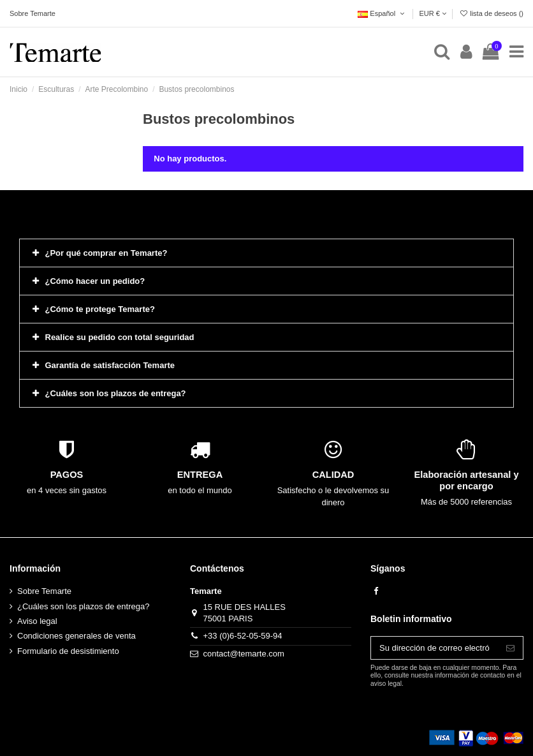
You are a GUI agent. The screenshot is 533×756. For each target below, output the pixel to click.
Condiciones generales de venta (77, 636)
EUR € (432, 13)
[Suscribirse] (510, 648)
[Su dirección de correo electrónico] (434, 648)
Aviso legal (37, 621)
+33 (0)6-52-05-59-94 (243, 636)
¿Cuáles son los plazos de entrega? (83, 606)
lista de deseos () (491, 13)
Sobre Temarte (33, 13)
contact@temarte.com (244, 654)
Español (382, 13)
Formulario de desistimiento (68, 651)
